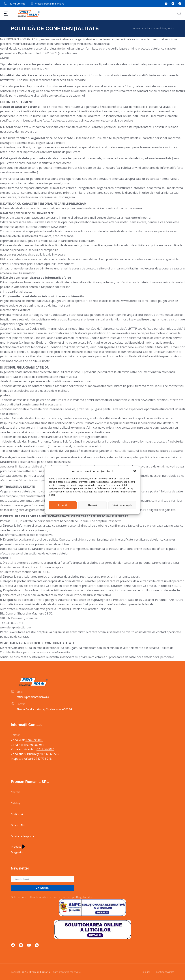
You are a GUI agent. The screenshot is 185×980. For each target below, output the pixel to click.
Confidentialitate (165, 972)
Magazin (17, 852)
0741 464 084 (45, 749)
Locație (21, 704)
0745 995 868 (34, 740)
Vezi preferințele (122, 505)
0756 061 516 (50, 754)
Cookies (146, 972)
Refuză (92, 505)
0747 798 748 (43, 759)
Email (20, 692)
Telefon (16, 735)
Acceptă (63, 505)
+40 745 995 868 (17, 4)
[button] (135, 471)
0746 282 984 (35, 745)
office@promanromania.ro (50, 4)
